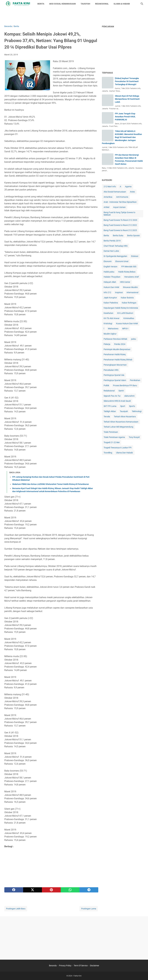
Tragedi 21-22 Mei (112, 442)
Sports (132, 406)
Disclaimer (95, 966)
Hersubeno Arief (132, 277)
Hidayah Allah (110, 282)
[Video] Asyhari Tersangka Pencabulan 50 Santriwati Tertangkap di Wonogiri (127, 81)
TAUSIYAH (85, 4)
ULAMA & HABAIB (122, 4)
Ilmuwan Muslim (130, 287)
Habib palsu (109, 272)
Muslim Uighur (110, 334)
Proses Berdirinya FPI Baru (125, 385)
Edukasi (135, 256)
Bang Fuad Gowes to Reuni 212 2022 (120, 225)
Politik (106, 385)
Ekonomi (108, 261)
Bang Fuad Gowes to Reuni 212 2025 (120, 230)
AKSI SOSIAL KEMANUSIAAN (62, 4)
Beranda (53, 966)
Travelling (108, 453)
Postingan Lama (89, 909)
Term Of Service (81, 966)
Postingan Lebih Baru (16, 909)
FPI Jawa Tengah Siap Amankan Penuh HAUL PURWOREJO (125, 117)
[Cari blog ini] (142, 4)
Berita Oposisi (133, 236)
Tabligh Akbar (110, 411)
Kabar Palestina (111, 303)
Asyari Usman (119, 207)
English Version (110, 267)
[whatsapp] (70, 890)
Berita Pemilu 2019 (112, 241)
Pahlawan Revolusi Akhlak (115, 339)
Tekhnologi (137, 411)
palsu (134, 339)
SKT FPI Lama (110, 406)
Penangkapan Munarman (115, 365)
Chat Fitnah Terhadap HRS (116, 246)
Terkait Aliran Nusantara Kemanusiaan (121, 422)
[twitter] (33, 890)
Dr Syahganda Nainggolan (115, 256)
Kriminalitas (129, 318)
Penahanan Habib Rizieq (115, 354)
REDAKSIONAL (102, 4)
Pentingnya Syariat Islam (115, 380)
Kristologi (108, 323)
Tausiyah (124, 411)
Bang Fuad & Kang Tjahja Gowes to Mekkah (119, 214)
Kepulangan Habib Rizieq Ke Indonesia (121, 308)
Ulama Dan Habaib (124, 453)
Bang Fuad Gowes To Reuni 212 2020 (120, 220)
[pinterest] (51, 890)
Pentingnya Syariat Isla (114, 375)
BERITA (41, 4)
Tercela (107, 417)
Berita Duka (118, 236)
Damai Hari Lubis (111, 251)
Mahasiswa (113, 329)
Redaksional (109, 391)
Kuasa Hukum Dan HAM (127, 323)
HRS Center (125, 282)
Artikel (106, 207)
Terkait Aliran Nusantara (125, 417)
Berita (106, 236)
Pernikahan (135, 380)
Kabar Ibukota (127, 298)
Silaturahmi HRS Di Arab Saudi (117, 401)
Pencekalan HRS (111, 370)
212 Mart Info (110, 187)
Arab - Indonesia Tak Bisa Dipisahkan (120, 202)
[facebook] (14, 890)
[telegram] (89, 890)
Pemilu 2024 (120, 344)
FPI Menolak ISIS (129, 267)
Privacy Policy (65, 966)
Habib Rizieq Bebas (127, 272)
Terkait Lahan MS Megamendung (118, 427)
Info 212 (107, 292)
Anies (132, 192)
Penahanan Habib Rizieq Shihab (118, 360)
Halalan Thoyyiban (112, 277)
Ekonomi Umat (122, 261)
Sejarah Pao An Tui (112, 396)
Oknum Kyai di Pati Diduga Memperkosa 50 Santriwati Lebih (127, 99)
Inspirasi (119, 292)
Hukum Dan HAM (111, 287)
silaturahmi (129, 396)
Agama (128, 187)
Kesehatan (108, 313)
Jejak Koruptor (110, 298)
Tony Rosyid (134, 437)
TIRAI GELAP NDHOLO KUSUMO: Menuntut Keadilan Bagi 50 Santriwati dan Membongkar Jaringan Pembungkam (122, 137)
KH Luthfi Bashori (125, 313)
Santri (121, 391)
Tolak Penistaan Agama (114, 437)
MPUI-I (125, 329)
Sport (123, 406)
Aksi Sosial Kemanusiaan (115, 192)
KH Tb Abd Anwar (112, 318)
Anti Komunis (122, 197)
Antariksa (108, 197)
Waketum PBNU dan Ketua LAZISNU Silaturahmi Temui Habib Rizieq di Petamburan (51, 484)
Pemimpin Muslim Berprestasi (117, 349)
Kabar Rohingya (129, 303)
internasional (132, 292)
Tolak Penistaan (111, 432)
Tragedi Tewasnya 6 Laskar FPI (118, 448)
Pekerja (107, 344)
